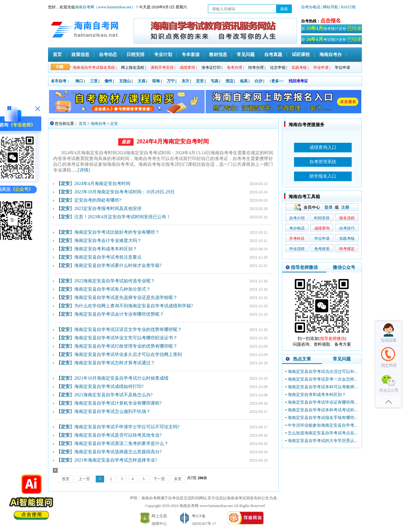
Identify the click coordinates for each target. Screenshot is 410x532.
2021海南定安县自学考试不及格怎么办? (113, 395)
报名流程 (347, 218)
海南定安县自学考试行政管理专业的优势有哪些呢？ (126, 346)
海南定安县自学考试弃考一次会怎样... (323, 379)
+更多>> (277, 81)
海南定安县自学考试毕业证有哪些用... (323, 402)
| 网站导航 (330, 7)
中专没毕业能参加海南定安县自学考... (323, 425)
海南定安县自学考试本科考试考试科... (323, 410)
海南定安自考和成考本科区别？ (106, 249)
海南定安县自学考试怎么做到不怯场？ (112, 411)
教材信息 (218, 55)
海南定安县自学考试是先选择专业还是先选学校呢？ (126, 298)
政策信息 (80, 55)
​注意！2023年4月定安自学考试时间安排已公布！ (123, 217)
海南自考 (98, 124)
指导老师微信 (304, 267)
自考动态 (108, 55)
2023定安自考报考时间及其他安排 (108, 209)
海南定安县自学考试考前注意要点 (108, 257)
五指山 (125, 81)
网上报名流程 (133, 68)
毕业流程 (297, 249)
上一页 (84, 479)
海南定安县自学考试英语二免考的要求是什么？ (121, 443)
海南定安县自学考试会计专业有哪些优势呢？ (119, 314)
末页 (178, 479)
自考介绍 (297, 218)
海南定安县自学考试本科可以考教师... (323, 387)
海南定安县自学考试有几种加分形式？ (112, 289)
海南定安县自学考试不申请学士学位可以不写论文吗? (127, 427)
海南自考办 (331, 55)
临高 (244, 81)
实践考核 (347, 238)
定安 (200, 81)
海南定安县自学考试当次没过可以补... (323, 371)
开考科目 (297, 238)
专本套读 (191, 55)
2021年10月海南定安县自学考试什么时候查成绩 (121, 378)
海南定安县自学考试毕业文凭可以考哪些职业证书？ (126, 338)
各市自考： (61, 81)
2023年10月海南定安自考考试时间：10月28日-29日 (124, 192)
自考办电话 (311, 7)
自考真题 (273, 55)
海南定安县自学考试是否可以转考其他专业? (118, 435)
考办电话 (297, 228)
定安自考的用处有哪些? (98, 200)
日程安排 (135, 55)
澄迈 (229, 81)
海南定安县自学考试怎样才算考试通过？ (115, 363)
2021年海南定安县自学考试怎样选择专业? (116, 460)
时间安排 (322, 218)
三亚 (94, 81)
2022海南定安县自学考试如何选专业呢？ (115, 281)
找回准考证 (298, 81)
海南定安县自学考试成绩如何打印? (109, 387)
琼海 (156, 81)
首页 (57, 55)
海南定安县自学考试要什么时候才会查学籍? (118, 266)
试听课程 (301, 55)
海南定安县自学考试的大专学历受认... (323, 441)
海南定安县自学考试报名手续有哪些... (323, 418)
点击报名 (331, 21)
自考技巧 (347, 228)
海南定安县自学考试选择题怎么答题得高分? (118, 452)
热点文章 (302, 359)
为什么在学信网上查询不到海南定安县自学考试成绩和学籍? (134, 306)
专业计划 (163, 55)
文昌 (142, 81)
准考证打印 (212, 68)
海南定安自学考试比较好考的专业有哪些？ (117, 232)
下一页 (159, 479)
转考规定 (347, 249)
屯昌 (215, 81)
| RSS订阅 (347, 7)
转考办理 (257, 68)
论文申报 (279, 68)
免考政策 (322, 249)
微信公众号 (344, 267)
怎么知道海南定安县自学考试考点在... (323, 433)
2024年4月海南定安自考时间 (173, 141)
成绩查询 (322, 228)
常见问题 (246, 55)
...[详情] (82, 170)
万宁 (171, 81)
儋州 (108, 81)
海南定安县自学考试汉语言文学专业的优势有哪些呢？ (128, 330)
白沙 (258, 81)
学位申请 (342, 68)
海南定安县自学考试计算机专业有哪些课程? (118, 403)
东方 (185, 81)
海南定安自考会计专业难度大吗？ (108, 241)
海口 (79, 81)
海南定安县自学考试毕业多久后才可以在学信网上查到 (128, 355)
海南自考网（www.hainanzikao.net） (105, 7)
